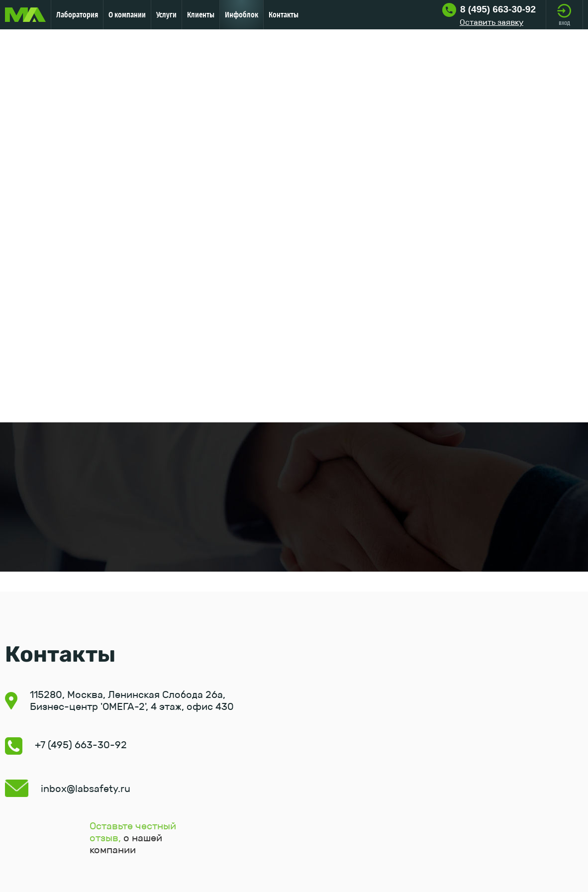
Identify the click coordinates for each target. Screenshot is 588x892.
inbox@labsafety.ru (86, 789)
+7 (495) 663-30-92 (81, 745)
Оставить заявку (491, 22)
